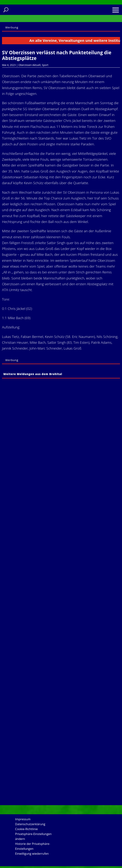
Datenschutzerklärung (30, 824)
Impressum (23, 819)
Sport (45, 65)
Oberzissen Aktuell (29, 65)
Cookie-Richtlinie (26, 829)
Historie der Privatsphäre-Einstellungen (33, 846)
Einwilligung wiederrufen (32, 854)
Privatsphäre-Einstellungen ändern (33, 836)
